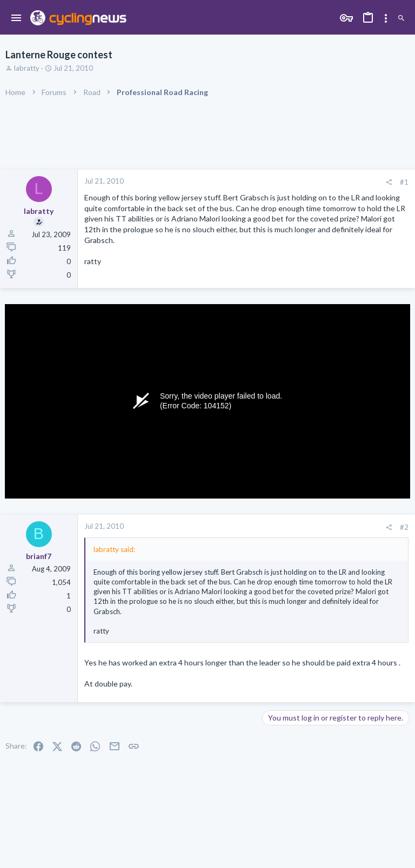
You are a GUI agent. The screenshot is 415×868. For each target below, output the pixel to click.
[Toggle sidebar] (386, 18)
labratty (27, 68)
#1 (404, 182)
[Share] (389, 182)
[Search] (401, 19)
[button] (16, 18)
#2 (404, 527)
